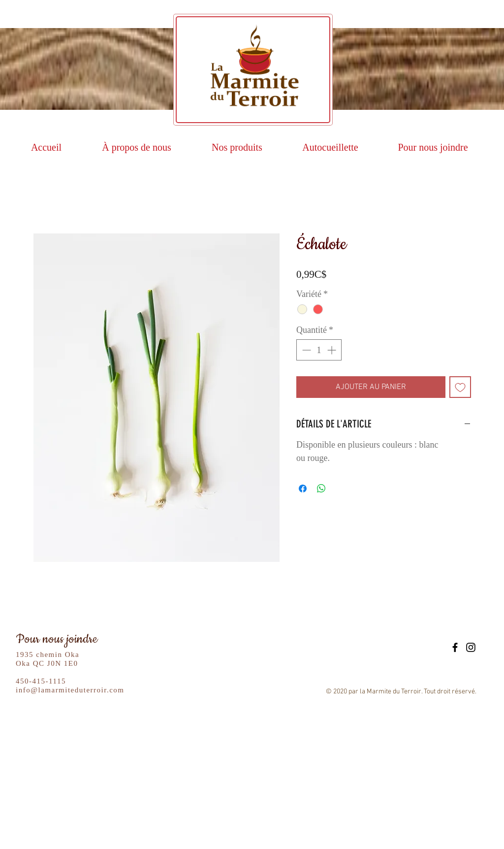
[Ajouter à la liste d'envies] (460, 387)
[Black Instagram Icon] (471, 647)
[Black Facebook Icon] (455, 647)
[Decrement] (305, 350)
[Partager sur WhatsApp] (321, 489)
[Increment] (332, 350)
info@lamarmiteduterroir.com (70, 690)
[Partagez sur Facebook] (303, 489)
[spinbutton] (319, 350)
